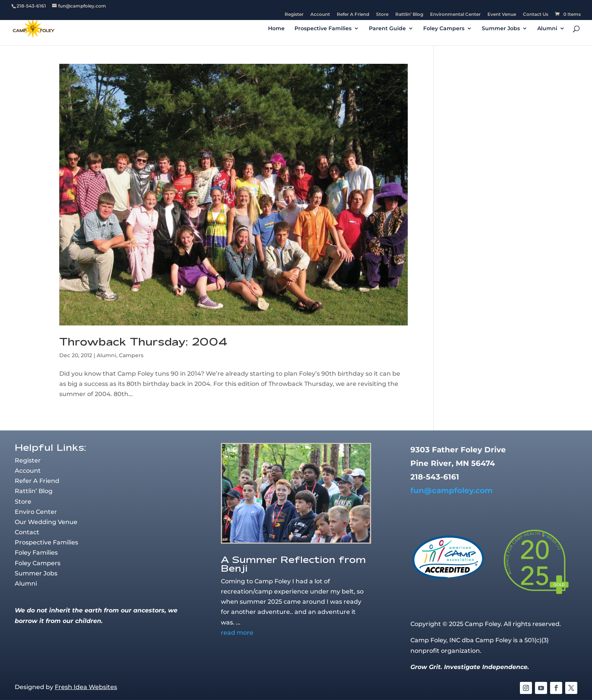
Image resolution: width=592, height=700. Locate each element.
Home (276, 29)
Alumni (547, 29)
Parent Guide (387, 29)
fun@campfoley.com (452, 490)
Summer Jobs (501, 29)
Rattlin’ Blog (409, 15)
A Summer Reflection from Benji (293, 564)
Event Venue (502, 15)
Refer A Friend (353, 15)
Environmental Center (455, 15)
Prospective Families (323, 29)
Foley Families (36, 553)
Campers (131, 355)
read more (237, 633)
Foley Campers (444, 29)
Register (294, 15)
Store (382, 15)
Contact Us (536, 15)
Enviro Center (36, 512)
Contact (27, 532)
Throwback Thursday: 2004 (143, 342)
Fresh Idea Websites (86, 687)
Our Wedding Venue (46, 522)
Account (320, 15)
